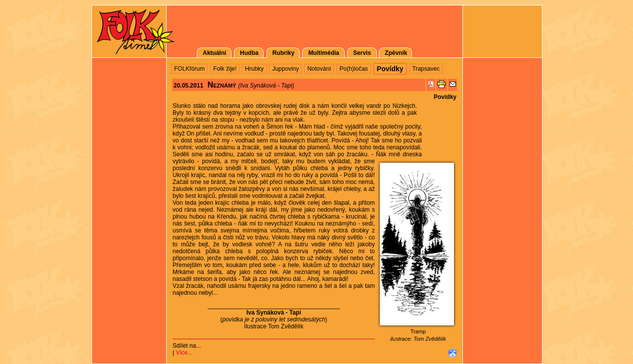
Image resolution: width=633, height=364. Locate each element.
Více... (184, 353)
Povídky (445, 97)
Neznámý (222, 85)
